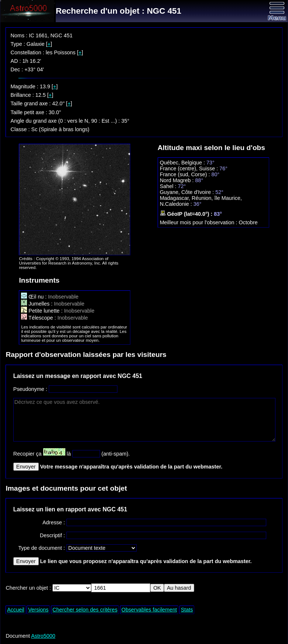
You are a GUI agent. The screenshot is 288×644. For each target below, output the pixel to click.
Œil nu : (35, 297)
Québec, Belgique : (183, 163)
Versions (38, 610)
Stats (187, 610)
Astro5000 (43, 636)
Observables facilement (149, 610)
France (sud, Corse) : (186, 174)
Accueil (16, 610)
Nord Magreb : (178, 180)
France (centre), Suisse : (190, 168)
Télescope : (39, 318)
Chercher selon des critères (85, 610)
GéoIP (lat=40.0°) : (187, 214)
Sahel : (169, 186)
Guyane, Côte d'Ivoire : (188, 192)
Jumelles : (37, 304)
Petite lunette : (42, 311)
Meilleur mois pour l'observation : (199, 222)
